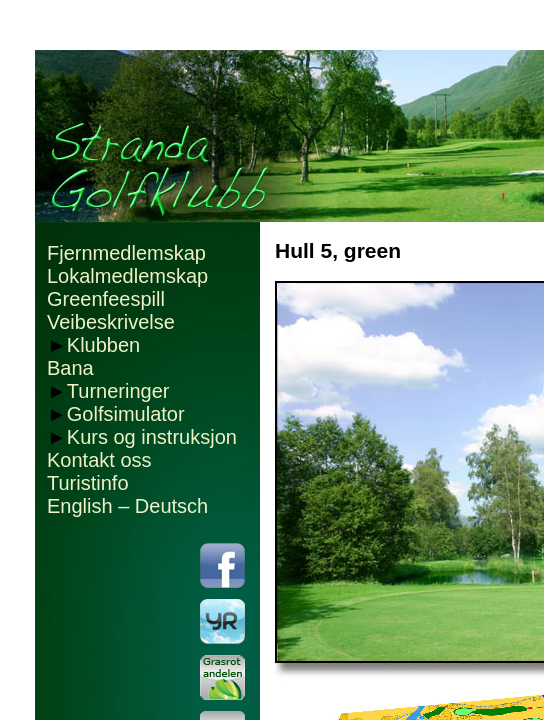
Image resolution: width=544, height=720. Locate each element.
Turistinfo (88, 483)
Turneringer (118, 391)
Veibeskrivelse (111, 322)
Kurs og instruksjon (152, 437)
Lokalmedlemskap (127, 276)
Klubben (103, 345)
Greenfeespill (106, 299)
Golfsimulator (126, 414)
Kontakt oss (99, 460)
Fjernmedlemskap (126, 253)
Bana (70, 368)
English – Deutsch (127, 506)
